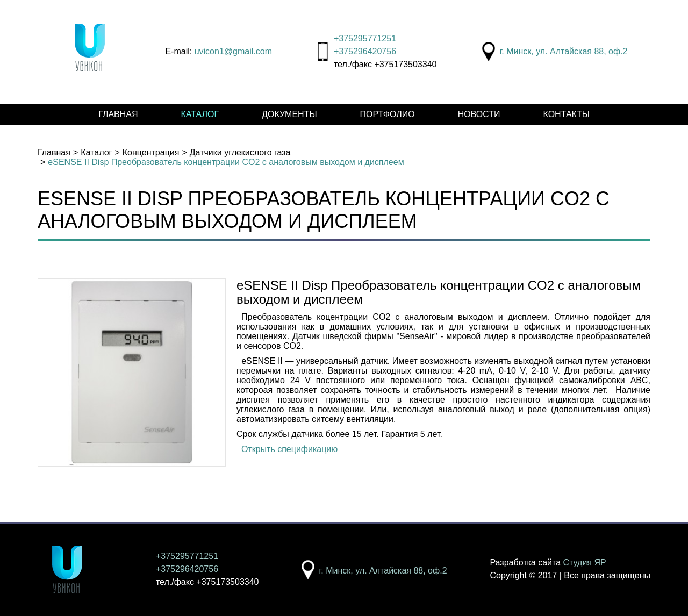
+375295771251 (365, 38)
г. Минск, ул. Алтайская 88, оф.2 (563, 51)
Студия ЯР (585, 563)
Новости (479, 114)
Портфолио (388, 114)
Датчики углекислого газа (240, 152)
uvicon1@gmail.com (233, 51)
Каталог (200, 114)
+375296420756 (365, 51)
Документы (289, 114)
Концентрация (151, 152)
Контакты (567, 114)
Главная (118, 114)
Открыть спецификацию (289, 449)
